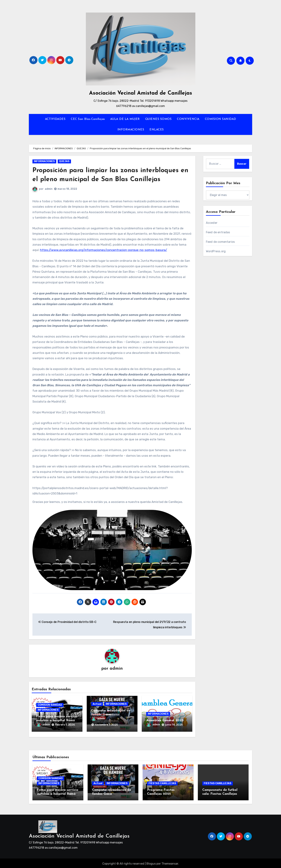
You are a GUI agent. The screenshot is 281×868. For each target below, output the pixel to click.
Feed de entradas (218, 232)
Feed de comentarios (220, 242)
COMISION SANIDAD (221, 119)
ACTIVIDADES (55, 119)
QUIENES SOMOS (158, 119)
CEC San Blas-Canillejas (88, 119)
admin (49, 189)
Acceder (212, 223)
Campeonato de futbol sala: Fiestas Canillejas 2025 (220, 793)
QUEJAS (64, 161)
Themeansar (170, 863)
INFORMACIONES (131, 130)
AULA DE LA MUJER (125, 119)
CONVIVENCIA (188, 119)
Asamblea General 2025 (165, 721)
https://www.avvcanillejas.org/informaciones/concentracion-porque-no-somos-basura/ (103, 250)
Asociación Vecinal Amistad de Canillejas (141, 93)
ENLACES (157, 130)
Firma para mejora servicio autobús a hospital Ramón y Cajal (57, 721)
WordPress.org (216, 251)
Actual (97, 704)
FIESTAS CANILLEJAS (162, 782)
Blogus (151, 863)
